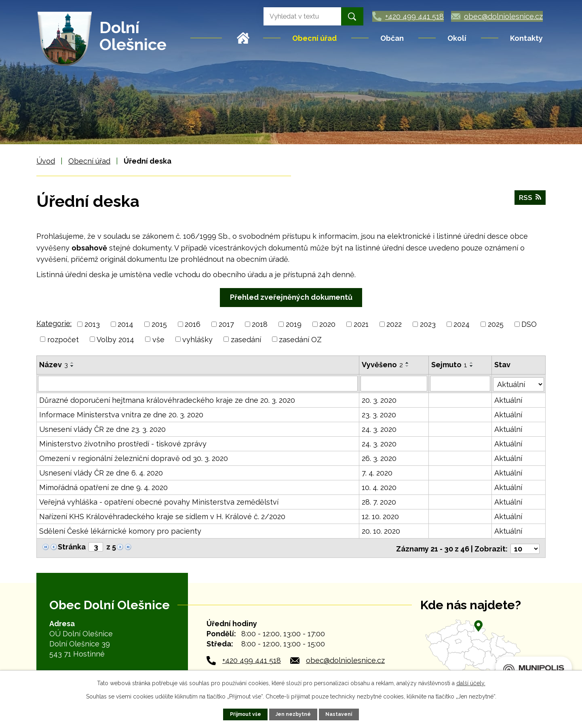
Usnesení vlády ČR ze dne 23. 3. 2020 (102, 429)
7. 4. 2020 (377, 472)
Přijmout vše (245, 714)
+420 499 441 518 (252, 658)
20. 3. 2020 (380, 400)
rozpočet (63, 339)
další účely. (471, 683)
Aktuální (509, 400)
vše (158, 339)
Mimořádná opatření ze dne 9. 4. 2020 (103, 487)
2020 (327, 324)
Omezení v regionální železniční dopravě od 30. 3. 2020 (134, 458)
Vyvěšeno (383, 365)
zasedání (246, 339)
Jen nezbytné (294, 714)
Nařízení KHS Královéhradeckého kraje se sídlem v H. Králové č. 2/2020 (162, 516)
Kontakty (526, 38)
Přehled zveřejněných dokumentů (291, 297)
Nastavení (339, 714)
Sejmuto (450, 365)
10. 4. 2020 (380, 487)
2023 (428, 324)
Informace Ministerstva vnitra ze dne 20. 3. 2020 (121, 414)
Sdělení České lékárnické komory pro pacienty (120, 531)
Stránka (72, 546)
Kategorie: (54, 323)
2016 (193, 324)
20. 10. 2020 (381, 531)
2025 (496, 324)
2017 (226, 324)
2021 (361, 324)
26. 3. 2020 (380, 458)
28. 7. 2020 (379, 502)
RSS (530, 199)
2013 (92, 324)
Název (54, 365)
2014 (125, 324)
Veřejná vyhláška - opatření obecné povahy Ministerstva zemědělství (159, 502)
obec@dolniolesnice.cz (345, 658)
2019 (294, 324)
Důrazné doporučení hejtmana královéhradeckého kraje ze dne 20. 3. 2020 (167, 400)
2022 (394, 324)
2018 (260, 324)
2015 (159, 324)
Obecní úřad (314, 38)
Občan (392, 38)
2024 (462, 324)
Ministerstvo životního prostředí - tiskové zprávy (123, 443)
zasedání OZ (300, 339)
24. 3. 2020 (380, 429)
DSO (529, 324)
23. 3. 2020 (379, 414)
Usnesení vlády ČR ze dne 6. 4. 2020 (101, 472)
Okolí (457, 38)
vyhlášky (197, 339)
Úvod (243, 38)
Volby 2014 (115, 339)
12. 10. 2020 (381, 516)
